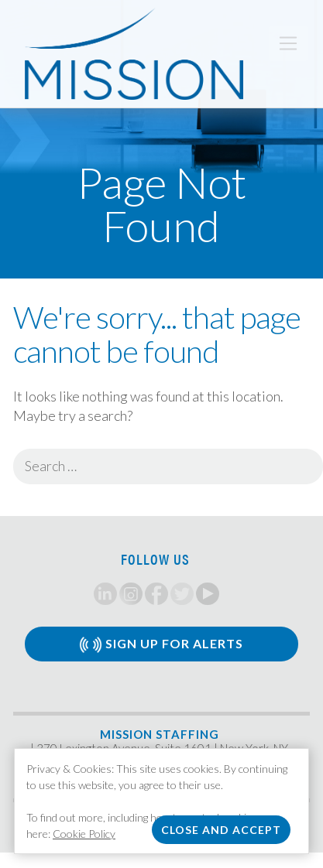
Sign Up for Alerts (161, 645)
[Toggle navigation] (288, 43)
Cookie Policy (84, 834)
